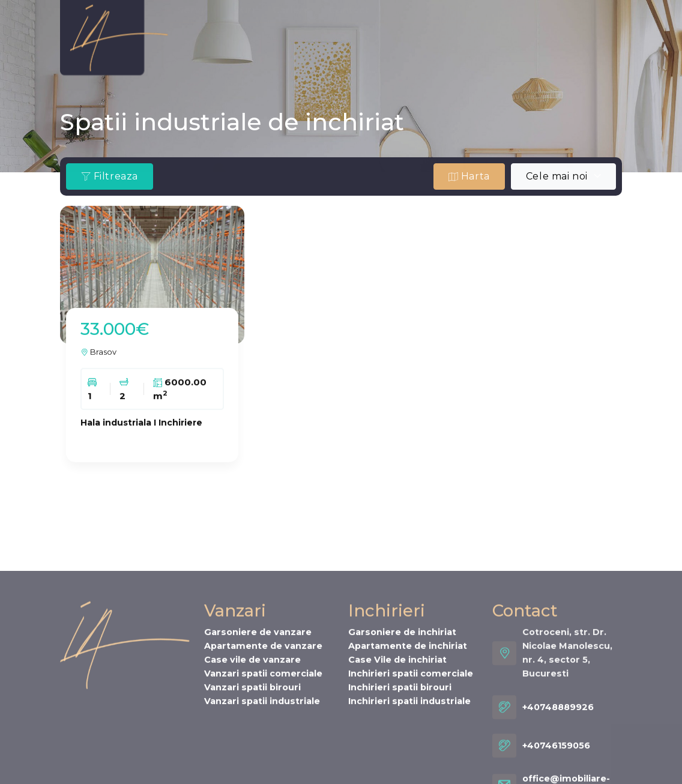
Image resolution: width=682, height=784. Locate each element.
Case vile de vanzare (252, 750)
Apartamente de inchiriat (408, 736)
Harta (469, 176)
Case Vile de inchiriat (397, 750)
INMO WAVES (524, 33)
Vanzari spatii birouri (252, 777)
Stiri (244, 56)
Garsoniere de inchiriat (402, 722)
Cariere (291, 56)
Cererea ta (445, 33)
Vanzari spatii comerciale (263, 764)
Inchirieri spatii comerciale (411, 764)
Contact (349, 56)
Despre (196, 33)
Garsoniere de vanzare (258, 722)
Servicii (196, 56)
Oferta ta (376, 33)
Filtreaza (110, 176)
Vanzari (252, 33)
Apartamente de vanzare (263, 736)
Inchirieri (312, 33)
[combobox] (563, 176)
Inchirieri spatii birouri (400, 777)
